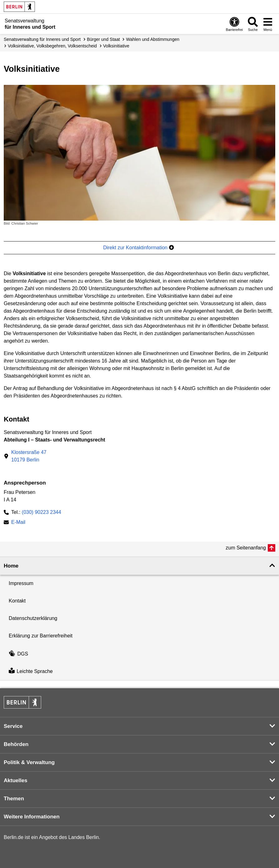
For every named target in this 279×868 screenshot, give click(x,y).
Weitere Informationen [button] (32, 817)
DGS (18, 654)
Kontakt (17, 601)
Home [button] (11, 566)
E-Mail (18, 523)
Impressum (21, 583)
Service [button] (13, 726)
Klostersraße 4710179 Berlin (29, 456)
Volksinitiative (116, 46)
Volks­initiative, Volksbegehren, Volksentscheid (52, 46)
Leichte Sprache (31, 671)
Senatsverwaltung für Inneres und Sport (42, 39)
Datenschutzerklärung (33, 618)
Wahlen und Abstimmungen (153, 39)
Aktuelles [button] (16, 780)
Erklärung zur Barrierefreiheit (41, 636)
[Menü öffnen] (268, 24)
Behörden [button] (16, 744)
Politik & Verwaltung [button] (29, 762)
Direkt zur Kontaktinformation (139, 248)
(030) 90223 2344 (41, 512)
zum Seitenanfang (246, 548)
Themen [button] (14, 799)
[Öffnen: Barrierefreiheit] (234, 24)
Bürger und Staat (103, 39)
